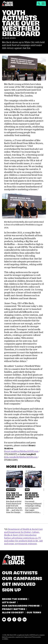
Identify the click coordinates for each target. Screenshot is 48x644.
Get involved (19, 584)
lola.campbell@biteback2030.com (21, 457)
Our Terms (34, 612)
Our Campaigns (22, 578)
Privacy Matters (14, 609)
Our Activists (20, 572)
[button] (39, 4)
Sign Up (12, 589)
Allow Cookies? (13, 612)
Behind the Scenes (15, 599)
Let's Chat (9, 602)
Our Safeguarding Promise (21, 605)
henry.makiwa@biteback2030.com (22, 451)
